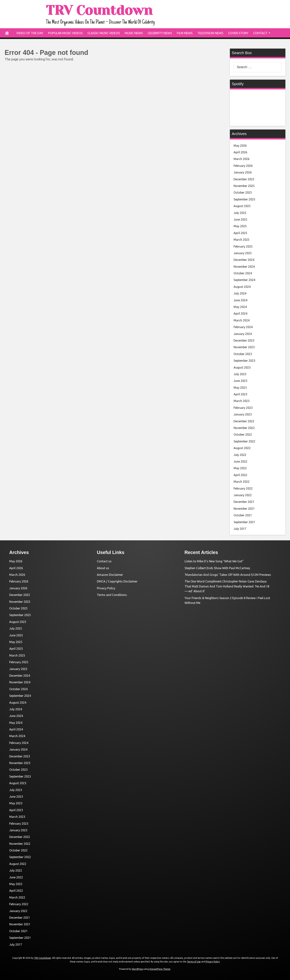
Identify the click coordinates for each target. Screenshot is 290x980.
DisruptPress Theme (160, 969)
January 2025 (243, 253)
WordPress (137, 969)
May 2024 (240, 307)
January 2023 (243, 414)
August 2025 (242, 206)
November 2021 (244, 509)
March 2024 (242, 320)
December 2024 (244, 260)
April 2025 (240, 233)
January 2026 (243, 172)
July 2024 (240, 293)
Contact (260, 33)
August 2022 (242, 448)
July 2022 (240, 455)
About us (103, 568)
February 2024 (243, 327)
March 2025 (242, 240)
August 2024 (242, 287)
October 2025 (243, 192)
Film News (185, 33)
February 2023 (243, 408)
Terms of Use (194, 962)
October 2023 (243, 354)
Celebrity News (160, 33)
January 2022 (243, 495)
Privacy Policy (106, 588)
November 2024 (244, 267)
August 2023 (242, 367)
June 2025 (240, 219)
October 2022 (243, 434)
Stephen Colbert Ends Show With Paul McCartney (217, 568)
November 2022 (244, 428)
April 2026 (240, 152)
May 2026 (240, 146)
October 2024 (243, 273)
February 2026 (243, 166)
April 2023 (240, 394)
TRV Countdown (99, 10)
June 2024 (240, 300)
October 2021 (243, 515)
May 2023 (240, 388)
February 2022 (243, 488)
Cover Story (238, 33)
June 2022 (240, 461)
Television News (210, 33)
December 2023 (244, 340)
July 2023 (240, 374)
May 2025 (240, 226)
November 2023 (244, 347)
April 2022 (240, 475)
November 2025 (244, 186)
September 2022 (244, 441)
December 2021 (244, 502)
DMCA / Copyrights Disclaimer (117, 581)
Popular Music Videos (65, 33)
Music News (134, 33)
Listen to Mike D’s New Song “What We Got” (214, 561)
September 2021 (244, 522)
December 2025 (244, 179)
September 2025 (244, 199)
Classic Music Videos (104, 33)
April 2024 (240, 313)
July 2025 (240, 213)
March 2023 (242, 401)
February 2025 (243, 246)
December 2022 (244, 421)
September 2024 (244, 280)
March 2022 (242, 482)
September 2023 (244, 361)
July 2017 (240, 529)
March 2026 (242, 159)
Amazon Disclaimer (110, 575)
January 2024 (243, 334)
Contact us (104, 561)
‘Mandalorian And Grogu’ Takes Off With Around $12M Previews (228, 575)
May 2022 (240, 468)
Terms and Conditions (112, 595)
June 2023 (240, 381)
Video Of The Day (30, 33)
